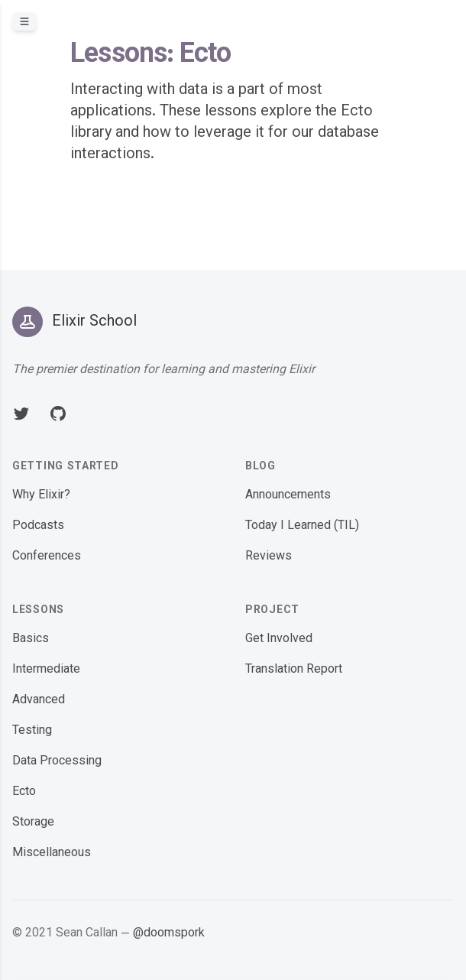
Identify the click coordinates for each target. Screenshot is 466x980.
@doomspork (169, 934)
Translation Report (294, 670)
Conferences (47, 557)
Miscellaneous (52, 853)
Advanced (39, 701)
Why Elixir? (41, 496)
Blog (261, 467)
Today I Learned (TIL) (302, 526)
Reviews (269, 557)
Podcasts (38, 526)
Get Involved (279, 639)
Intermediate (46, 670)
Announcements (288, 496)
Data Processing (57, 762)
